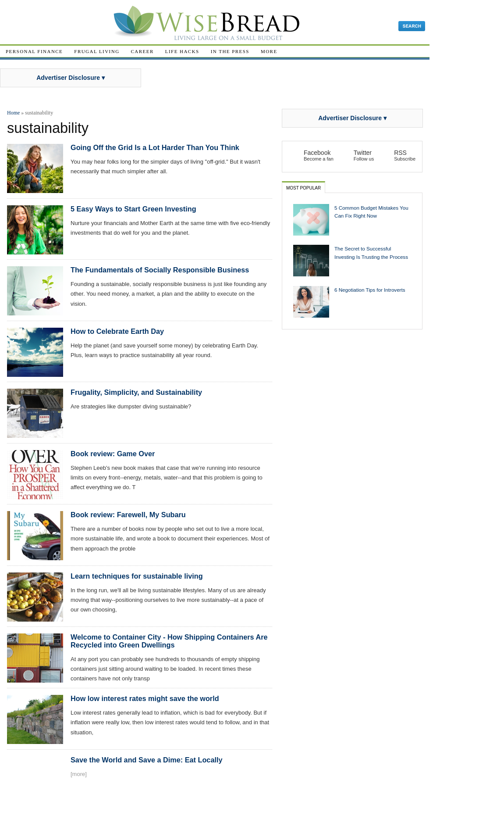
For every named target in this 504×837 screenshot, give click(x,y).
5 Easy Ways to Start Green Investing (133, 209)
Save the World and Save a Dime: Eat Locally (147, 760)
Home (13, 113)
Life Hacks (182, 51)
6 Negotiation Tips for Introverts (370, 290)
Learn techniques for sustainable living (137, 576)
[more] (79, 774)
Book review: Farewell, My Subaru (128, 515)
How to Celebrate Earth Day (117, 331)
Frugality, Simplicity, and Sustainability (136, 392)
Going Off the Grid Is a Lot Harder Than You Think (155, 147)
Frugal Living (97, 51)
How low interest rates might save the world (145, 698)
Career (142, 51)
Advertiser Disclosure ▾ (71, 78)
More (269, 51)
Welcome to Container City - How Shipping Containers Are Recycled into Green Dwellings (169, 641)
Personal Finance (34, 51)
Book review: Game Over (113, 454)
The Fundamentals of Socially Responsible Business (160, 270)
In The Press (230, 51)
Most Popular (303, 188)
